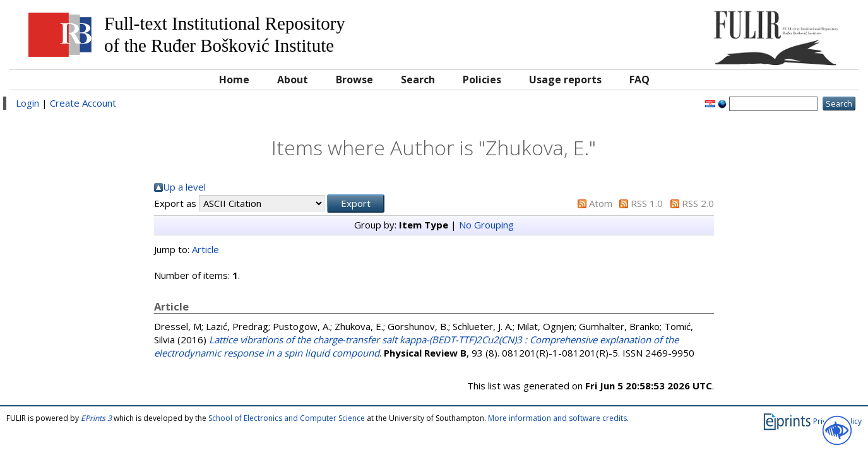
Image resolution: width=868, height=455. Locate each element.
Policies (482, 80)
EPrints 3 (96, 418)
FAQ (639, 80)
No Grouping (486, 225)
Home (234, 80)
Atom (601, 203)
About (293, 80)
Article (205, 249)
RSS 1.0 (647, 203)
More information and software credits (557, 418)
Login (27, 103)
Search (418, 80)
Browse (354, 80)
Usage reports (565, 80)
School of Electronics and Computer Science (287, 418)
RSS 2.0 (698, 203)
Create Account (83, 103)
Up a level (184, 187)
